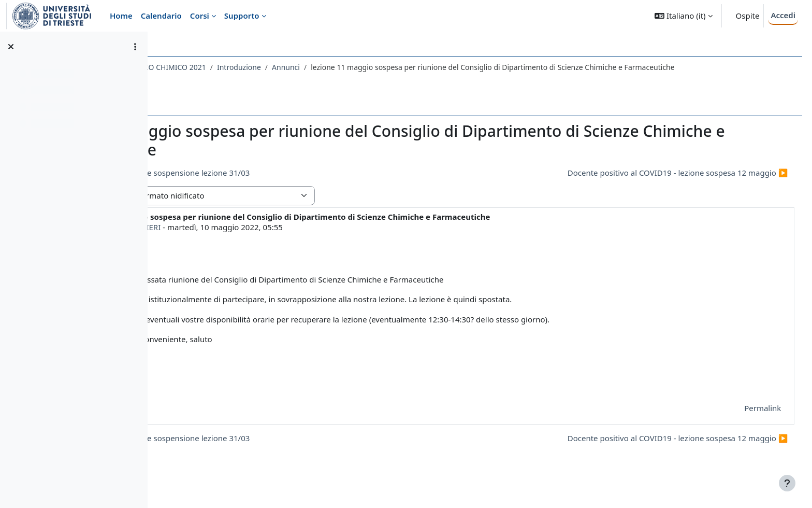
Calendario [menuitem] (161, 16)
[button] (683, 16)
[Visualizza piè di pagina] (787, 483)
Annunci (408, 67)
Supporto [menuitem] (242, 16)
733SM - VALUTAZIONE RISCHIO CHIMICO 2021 (248, 67)
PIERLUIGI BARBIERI (245, 238)
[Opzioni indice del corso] (135, 47)
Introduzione (360, 67)
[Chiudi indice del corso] (11, 47)
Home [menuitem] (121, 16)
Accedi (783, 15)
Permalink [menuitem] (743, 419)
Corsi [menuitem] (200, 16)
